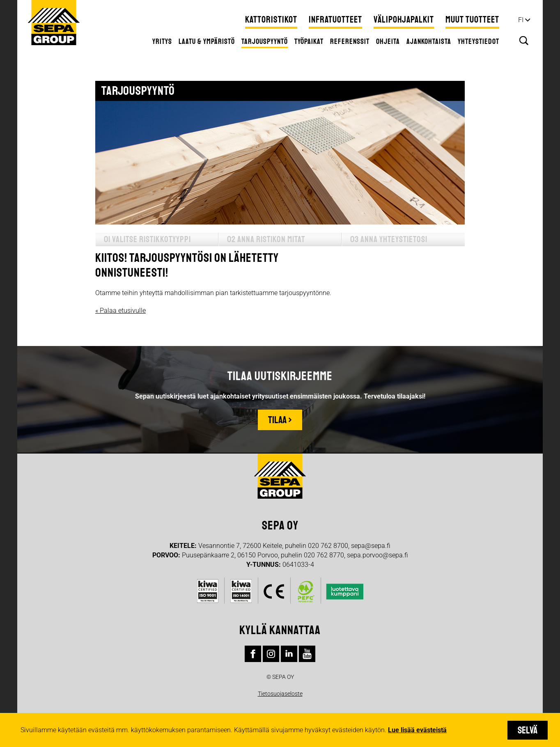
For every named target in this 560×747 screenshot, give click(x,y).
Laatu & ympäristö (207, 41)
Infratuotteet (335, 20)
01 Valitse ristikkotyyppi (147, 239)
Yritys (162, 41)
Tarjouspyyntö (265, 41)
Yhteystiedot (479, 41)
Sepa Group (54, 23)
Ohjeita (388, 41)
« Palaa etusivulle (120, 310)
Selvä (528, 730)
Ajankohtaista (429, 41)
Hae (524, 41)
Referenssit (350, 41)
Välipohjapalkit (404, 20)
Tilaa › (280, 420)
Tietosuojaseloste (280, 694)
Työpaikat (309, 41)
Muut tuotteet (472, 20)
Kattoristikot (271, 20)
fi (521, 20)
